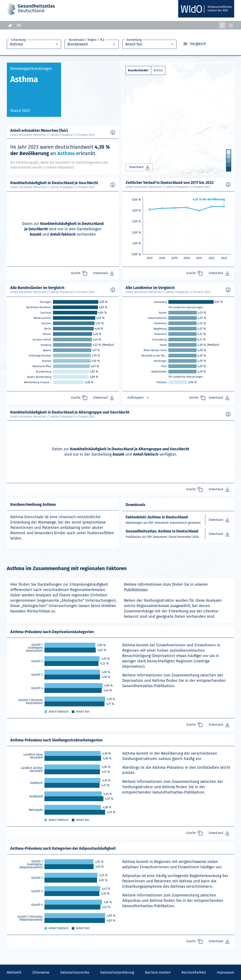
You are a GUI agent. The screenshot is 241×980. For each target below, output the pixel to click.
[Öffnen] (57, 44)
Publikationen (136, 590)
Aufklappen (139, 398)
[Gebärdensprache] (10, 25)
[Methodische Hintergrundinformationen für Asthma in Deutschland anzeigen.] (113, 132)
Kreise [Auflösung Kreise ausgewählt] (158, 70)
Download (140, 167)
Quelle (79, 273)
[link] (76, 302)
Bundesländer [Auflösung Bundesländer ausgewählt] (138, 70)
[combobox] (30, 44)
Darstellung (134, 40)
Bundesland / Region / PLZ (87, 40)
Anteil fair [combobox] (134, 44)
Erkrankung (18, 40)
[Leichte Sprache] (19, 25)
